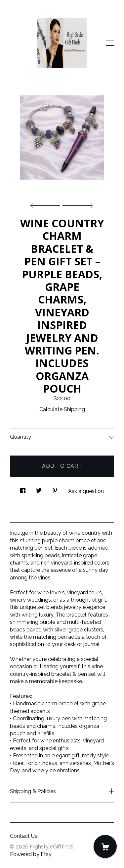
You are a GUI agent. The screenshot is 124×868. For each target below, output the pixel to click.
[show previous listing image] (47, 204)
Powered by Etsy (31, 854)
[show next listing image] (77, 204)
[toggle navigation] (110, 43)
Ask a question (86, 491)
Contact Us (24, 836)
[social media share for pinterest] (55, 489)
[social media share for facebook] (23, 489)
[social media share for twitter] (39, 489)
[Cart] (105, 846)
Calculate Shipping (62, 409)
